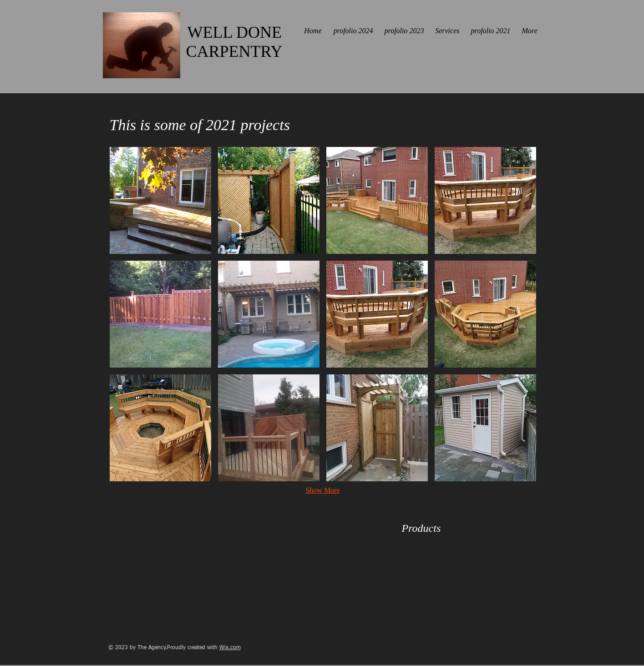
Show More (322, 490)
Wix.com (230, 648)
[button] (160, 200)
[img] (417, 559)
